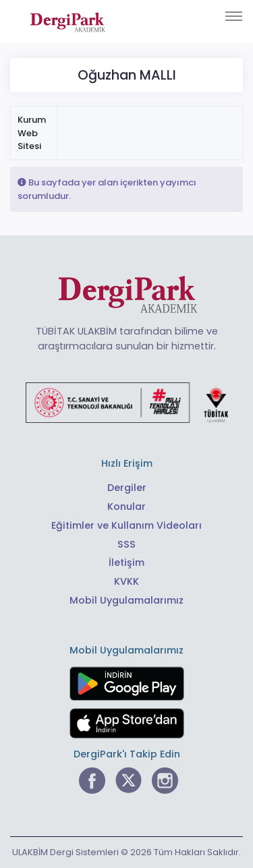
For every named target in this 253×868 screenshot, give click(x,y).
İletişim (126, 562)
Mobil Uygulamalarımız (126, 600)
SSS (126, 544)
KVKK (126, 581)
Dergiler (127, 488)
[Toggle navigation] (234, 16)
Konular (126, 507)
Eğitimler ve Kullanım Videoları (126, 525)
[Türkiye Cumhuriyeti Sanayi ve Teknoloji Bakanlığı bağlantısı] (127, 402)
